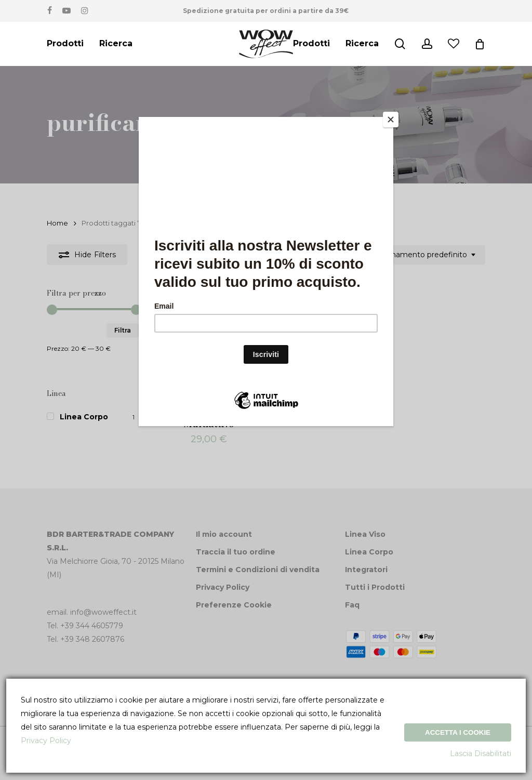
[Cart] (480, 44)
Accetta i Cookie (458, 732)
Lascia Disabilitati (481, 753)
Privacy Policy (46, 741)
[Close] (391, 120)
